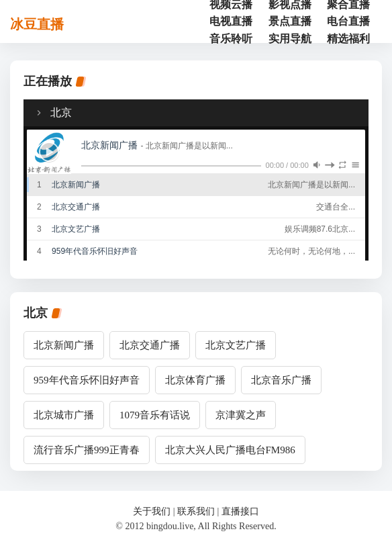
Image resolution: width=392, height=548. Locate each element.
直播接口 (240, 511)
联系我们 (196, 511)
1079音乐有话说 (155, 415)
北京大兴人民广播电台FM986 (230, 450)
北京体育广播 (195, 380)
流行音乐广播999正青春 (87, 450)
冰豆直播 (37, 24)
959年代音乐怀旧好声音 (87, 380)
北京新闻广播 (64, 345)
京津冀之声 (241, 415)
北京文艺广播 (236, 345)
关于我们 (152, 511)
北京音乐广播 (281, 380)
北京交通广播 (150, 345)
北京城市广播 (64, 415)
